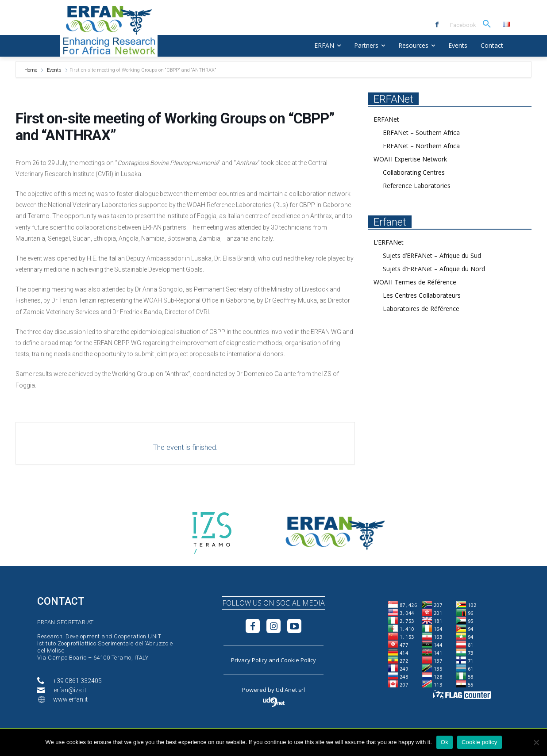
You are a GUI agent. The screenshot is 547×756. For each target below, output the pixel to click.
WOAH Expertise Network (410, 159)
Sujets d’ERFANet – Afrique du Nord (434, 269)
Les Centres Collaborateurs (422, 295)
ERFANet (386, 119)
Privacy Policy (249, 660)
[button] (487, 24)
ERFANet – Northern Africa (421, 146)
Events (54, 70)
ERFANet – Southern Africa (421, 132)
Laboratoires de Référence (421, 309)
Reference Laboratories (417, 186)
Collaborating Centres (414, 172)
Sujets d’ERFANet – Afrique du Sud (432, 255)
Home (31, 70)
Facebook (463, 25)
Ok (445, 742)
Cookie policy (480, 742)
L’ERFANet (389, 242)
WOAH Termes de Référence (415, 282)
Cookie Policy (298, 660)
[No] (536, 742)
